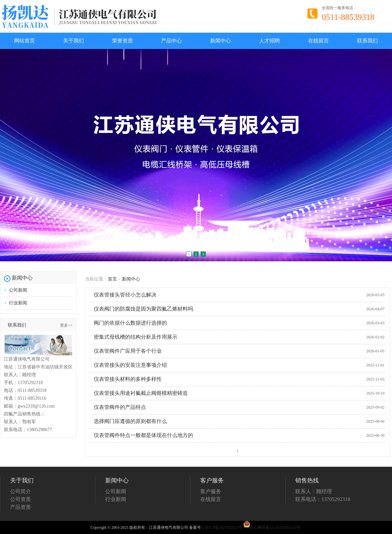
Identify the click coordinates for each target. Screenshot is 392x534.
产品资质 (21, 507)
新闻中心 (220, 41)
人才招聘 (269, 41)
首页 (112, 279)
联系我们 (367, 41)
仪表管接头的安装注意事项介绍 (130, 365)
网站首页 (24, 41)
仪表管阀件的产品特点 (120, 407)
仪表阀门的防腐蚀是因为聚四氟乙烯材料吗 (143, 309)
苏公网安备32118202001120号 (272, 527)
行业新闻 (18, 303)
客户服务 (211, 491)
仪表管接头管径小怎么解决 (125, 295)
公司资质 (21, 499)
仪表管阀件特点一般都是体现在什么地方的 (143, 435)
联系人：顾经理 (314, 491)
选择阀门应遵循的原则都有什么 (130, 421)
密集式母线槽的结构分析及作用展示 (136, 337)
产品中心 (171, 41)
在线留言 (318, 41)
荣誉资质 (122, 41)
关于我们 (73, 41)
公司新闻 (18, 290)
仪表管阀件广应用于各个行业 (128, 351)
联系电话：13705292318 (323, 499)
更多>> (66, 325)
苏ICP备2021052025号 (224, 527)
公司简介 (21, 491)
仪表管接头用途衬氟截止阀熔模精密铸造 (141, 393)
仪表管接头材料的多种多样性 (128, 379)
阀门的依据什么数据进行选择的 (130, 323)
